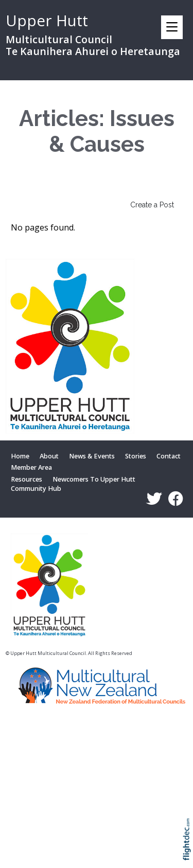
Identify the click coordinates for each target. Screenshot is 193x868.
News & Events (92, 456)
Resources (27, 480)
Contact (169, 456)
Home (20, 456)
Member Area (31, 467)
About (49, 456)
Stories (136, 456)
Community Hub (36, 489)
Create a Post (152, 205)
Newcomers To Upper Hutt (94, 480)
